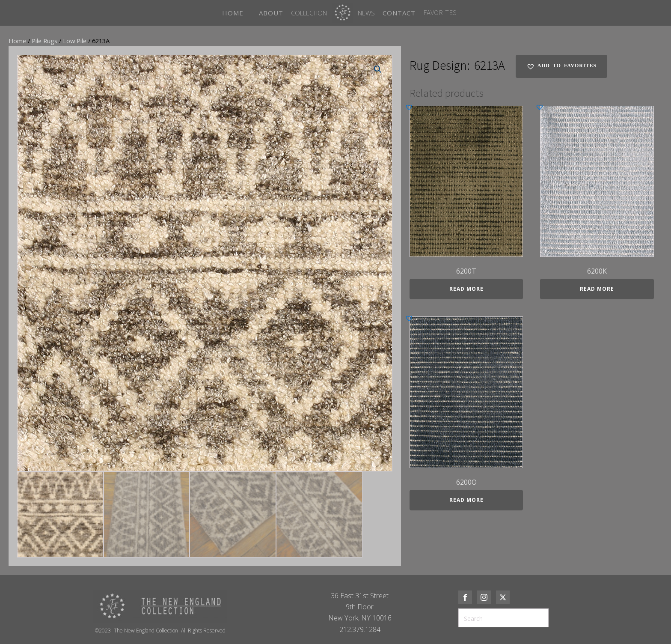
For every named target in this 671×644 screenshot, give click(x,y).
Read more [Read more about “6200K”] (597, 289)
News (366, 13)
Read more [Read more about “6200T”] (466, 289)
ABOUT (271, 13)
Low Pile (75, 41)
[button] (378, 69)
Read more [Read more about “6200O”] (466, 500)
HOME (233, 13)
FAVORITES (440, 12)
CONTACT (399, 13)
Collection (309, 13)
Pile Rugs (45, 41)
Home (17, 41)
